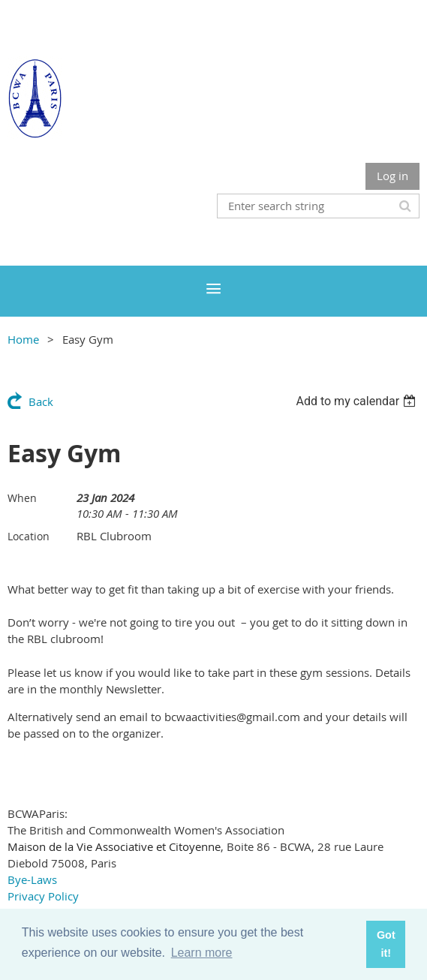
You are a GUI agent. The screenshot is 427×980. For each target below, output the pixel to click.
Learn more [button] (202, 953)
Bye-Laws (32, 879)
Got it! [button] (386, 944)
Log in (392, 176)
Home (23, 339)
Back (41, 401)
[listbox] (358, 401)
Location (29, 536)
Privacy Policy (43, 896)
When (22, 498)
